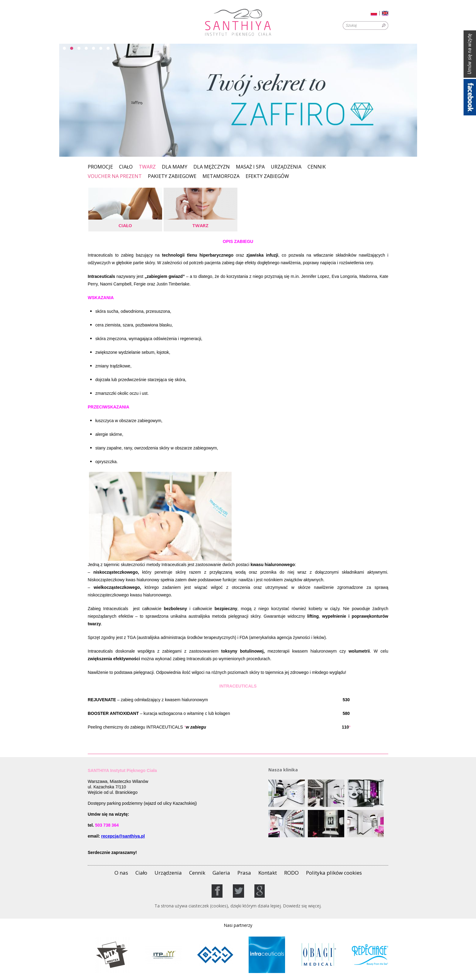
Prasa (244, 873)
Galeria (221, 873)
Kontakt (268, 873)
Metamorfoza (221, 177)
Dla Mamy (175, 167)
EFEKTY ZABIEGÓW (267, 177)
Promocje (100, 167)
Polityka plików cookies (334, 873)
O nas (121, 873)
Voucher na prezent (115, 177)
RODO (291, 873)
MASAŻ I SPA (250, 167)
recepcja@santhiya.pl (123, 836)
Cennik (317, 167)
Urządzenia (286, 167)
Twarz (147, 167)
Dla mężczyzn (212, 167)
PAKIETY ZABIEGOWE (172, 177)
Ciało (126, 167)
